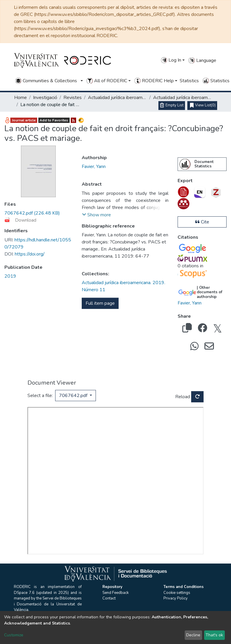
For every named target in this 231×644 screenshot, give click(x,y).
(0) (203, 106)
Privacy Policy (176, 598)
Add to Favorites (54, 120)
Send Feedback (115, 593)
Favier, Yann (94, 167)
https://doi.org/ (24, 254)
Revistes (73, 98)
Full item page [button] (100, 303)
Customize (14, 635)
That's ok (214, 635)
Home (21, 98)
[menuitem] (185, 164)
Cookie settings (177, 593)
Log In (171, 60)
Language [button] (202, 60)
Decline (193, 635)
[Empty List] (172, 106)
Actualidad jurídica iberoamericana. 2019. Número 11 (183, 98)
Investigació (45, 98)
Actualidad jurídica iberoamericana (117, 98)
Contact (109, 598)
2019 (10, 276)
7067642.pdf (74, 396)
